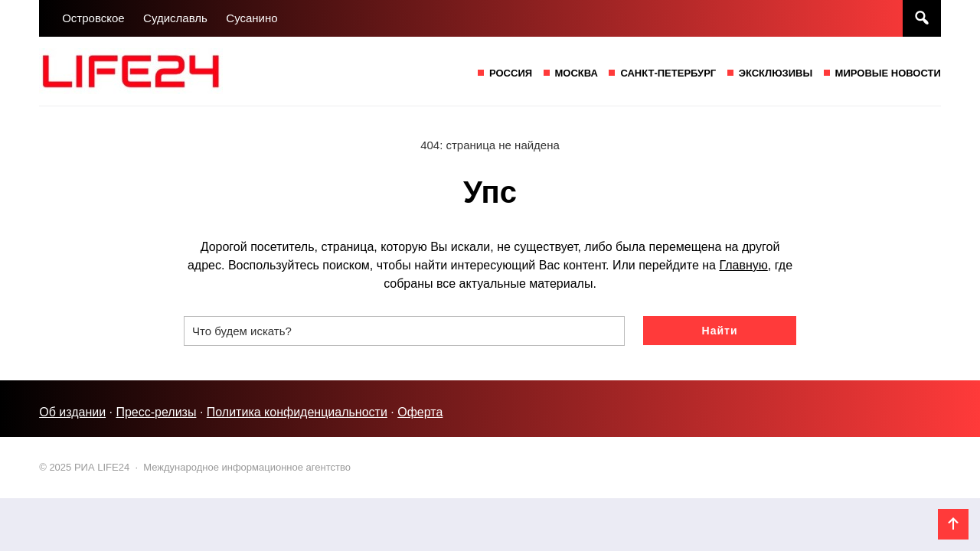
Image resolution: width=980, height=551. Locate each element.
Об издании (72, 412)
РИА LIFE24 (154, 71)
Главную (743, 265)
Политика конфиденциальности (297, 412)
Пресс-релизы (156, 412)
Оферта (420, 412)
